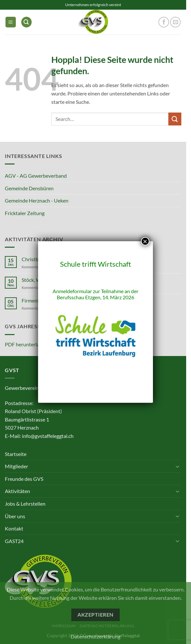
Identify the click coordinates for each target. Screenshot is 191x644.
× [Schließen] (145, 241)
